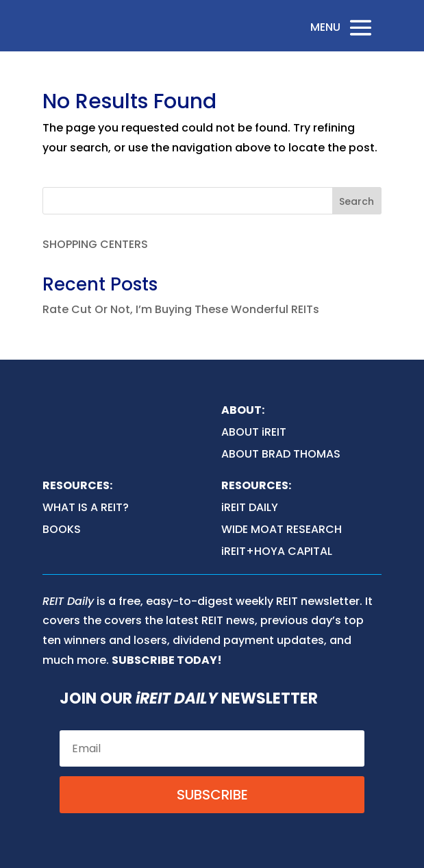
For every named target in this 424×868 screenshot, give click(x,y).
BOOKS (62, 529)
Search (357, 201)
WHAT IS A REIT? (86, 507)
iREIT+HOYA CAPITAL (277, 551)
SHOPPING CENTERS (95, 244)
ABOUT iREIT (254, 432)
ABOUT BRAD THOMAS (281, 454)
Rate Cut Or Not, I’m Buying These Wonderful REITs (181, 309)
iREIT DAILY (250, 507)
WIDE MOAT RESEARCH (282, 529)
